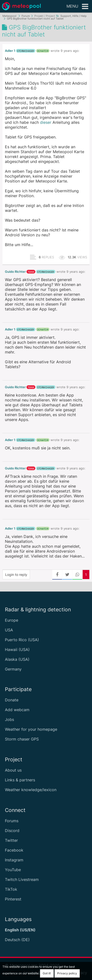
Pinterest (13, 899)
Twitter (11, 840)
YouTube (13, 870)
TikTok (11, 889)
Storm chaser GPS (22, 739)
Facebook (14, 850)
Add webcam (17, 710)
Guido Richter (15, 272)
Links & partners (20, 780)
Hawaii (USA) (17, 650)
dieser (46, 122)
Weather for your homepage (31, 729)
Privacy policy (67, 973)
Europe (12, 620)
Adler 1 (10, 51)
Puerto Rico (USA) (22, 640)
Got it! (47, 973)
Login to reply (16, 575)
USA (9, 630)
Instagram (14, 860)
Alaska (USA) (17, 659)
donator (43, 51)
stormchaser (25, 51)
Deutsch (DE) (17, 940)
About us (13, 770)
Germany (13, 669)
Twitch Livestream (22, 879)
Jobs (9, 719)
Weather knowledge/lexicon (31, 790)
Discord (12, 831)
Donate (12, 700)
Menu (77, 7)
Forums (12, 821)
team (31, 272)
